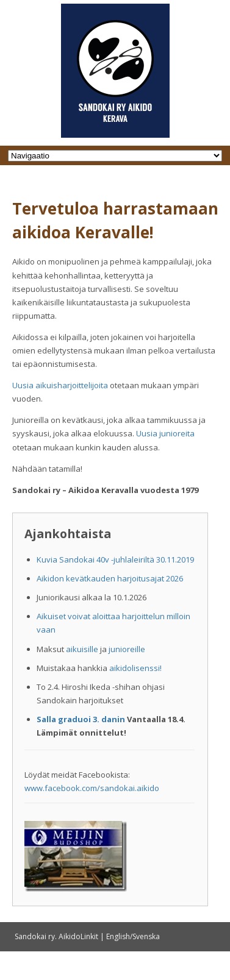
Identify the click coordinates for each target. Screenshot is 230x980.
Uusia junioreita (165, 433)
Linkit (89, 936)
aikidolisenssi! (135, 668)
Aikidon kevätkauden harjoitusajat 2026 (110, 578)
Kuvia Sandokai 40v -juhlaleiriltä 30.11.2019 (115, 559)
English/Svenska (133, 936)
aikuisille (82, 649)
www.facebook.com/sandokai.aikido (92, 788)
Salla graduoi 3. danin (81, 719)
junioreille (127, 649)
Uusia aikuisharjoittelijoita (60, 385)
